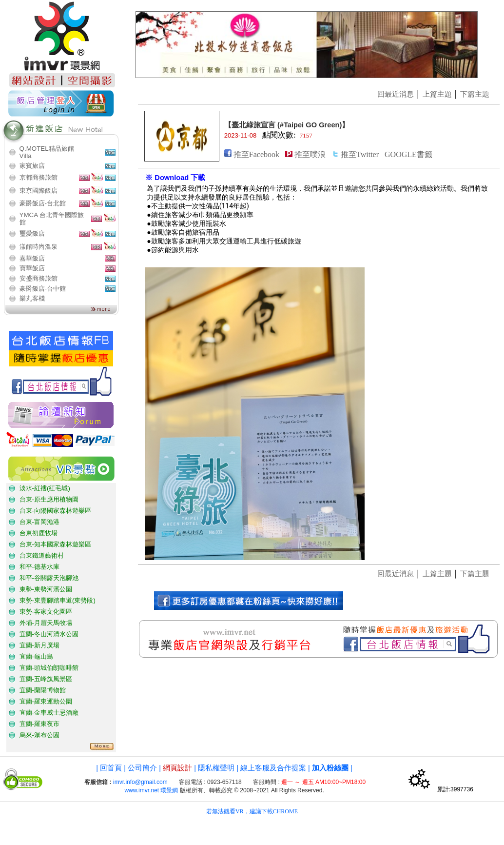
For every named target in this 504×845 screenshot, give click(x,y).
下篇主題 (475, 94)
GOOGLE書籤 (408, 154)
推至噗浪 (310, 154)
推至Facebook (256, 154)
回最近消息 (396, 94)
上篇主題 (437, 94)
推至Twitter (360, 154)
